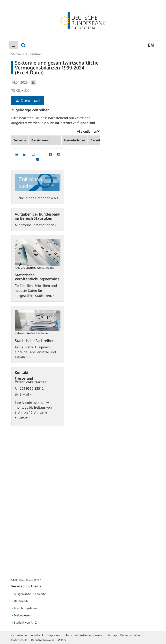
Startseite (18, 54)
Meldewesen (21, 615)
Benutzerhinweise (43, 640)
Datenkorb (20, 601)
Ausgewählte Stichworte (29, 594)
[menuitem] (14, 45)
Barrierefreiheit (131, 635)
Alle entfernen (88, 131)
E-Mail (25, 394)
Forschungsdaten (24, 608)
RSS (62, 640)
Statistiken (36, 54)
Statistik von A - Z (24, 622)
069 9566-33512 (32, 388)
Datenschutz (19, 640)
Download (28, 100)
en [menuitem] (151, 45)
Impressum (55, 635)
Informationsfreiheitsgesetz (84, 635)
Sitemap (111, 635)
